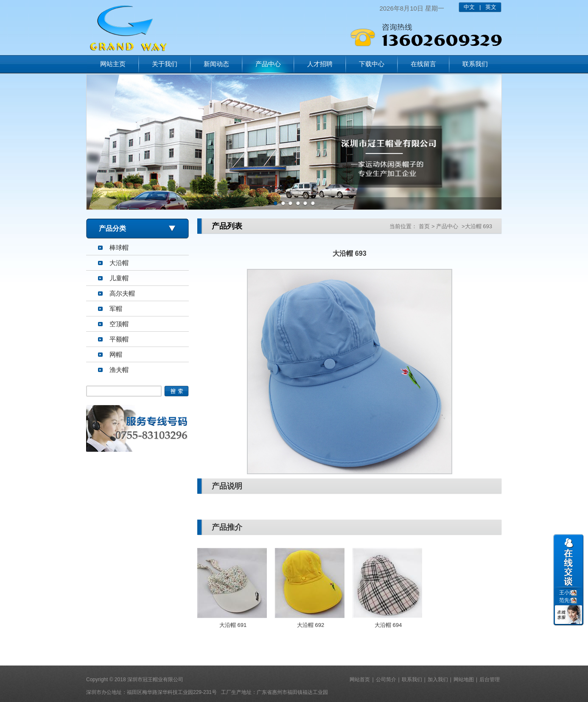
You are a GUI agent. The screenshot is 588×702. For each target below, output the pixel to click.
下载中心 (372, 64)
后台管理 (490, 680)
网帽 (116, 354)
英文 (491, 7)
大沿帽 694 (388, 625)
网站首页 (360, 680)
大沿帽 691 (233, 625)
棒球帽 (119, 248)
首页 (424, 226)
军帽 (116, 309)
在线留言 (423, 64)
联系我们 (475, 64)
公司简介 (386, 680)
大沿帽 (119, 263)
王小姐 (567, 593)
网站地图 (464, 680)
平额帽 (119, 339)
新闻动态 (216, 64)
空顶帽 (119, 324)
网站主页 (113, 64)
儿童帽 (119, 278)
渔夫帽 (119, 370)
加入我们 (438, 680)
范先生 (567, 600)
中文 (469, 7)
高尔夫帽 (122, 293)
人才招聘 (320, 64)
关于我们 (165, 64)
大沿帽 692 (311, 625)
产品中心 (268, 64)
